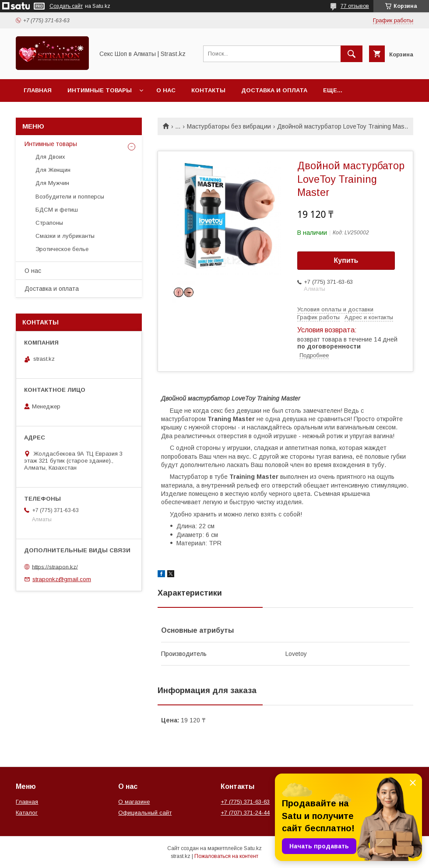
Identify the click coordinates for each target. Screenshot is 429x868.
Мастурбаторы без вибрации (229, 126)
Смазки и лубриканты (65, 236)
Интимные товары (100, 90)
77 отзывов (355, 6)
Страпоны (49, 223)
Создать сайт (66, 6)
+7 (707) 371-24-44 (245, 813)
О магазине (134, 802)
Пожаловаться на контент (226, 856)
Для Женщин (53, 170)
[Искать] (352, 54)
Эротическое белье (62, 249)
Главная (38, 90)
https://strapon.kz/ (55, 566)
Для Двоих (50, 157)
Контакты (208, 90)
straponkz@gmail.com (62, 579)
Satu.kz (253, 848)
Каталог (27, 813)
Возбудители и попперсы (70, 197)
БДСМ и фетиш (57, 210)
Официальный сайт (145, 813)
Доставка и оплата (274, 90)
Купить (346, 260)
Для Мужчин (52, 183)
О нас (166, 90)
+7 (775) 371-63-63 (245, 802)
